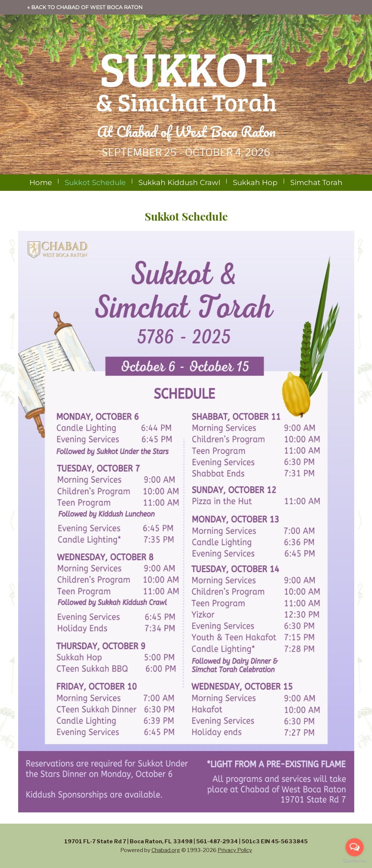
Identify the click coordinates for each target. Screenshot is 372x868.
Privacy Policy (235, 850)
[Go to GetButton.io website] (355, 861)
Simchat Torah (316, 182)
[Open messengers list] (355, 847)
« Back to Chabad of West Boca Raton (85, 7)
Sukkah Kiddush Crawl (179, 182)
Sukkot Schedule (95, 182)
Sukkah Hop (255, 182)
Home (41, 182)
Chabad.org (166, 850)
